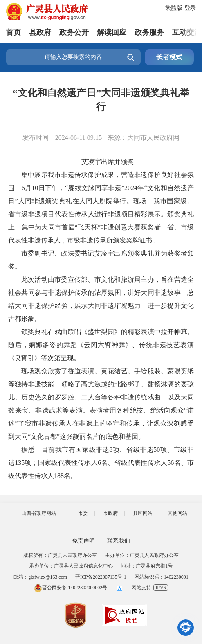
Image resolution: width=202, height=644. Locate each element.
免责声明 (83, 541)
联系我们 (119, 541)
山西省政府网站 (39, 513)
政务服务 (149, 32)
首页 (13, 32)
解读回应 (112, 32)
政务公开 (74, 32)
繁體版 (174, 8)
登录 (190, 8)
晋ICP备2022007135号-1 (101, 577)
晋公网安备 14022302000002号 (71, 588)
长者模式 (169, 57)
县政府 (40, 32)
